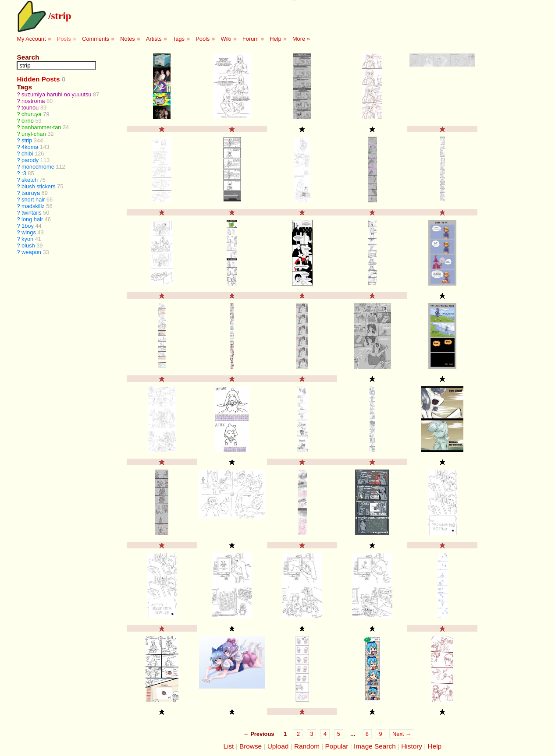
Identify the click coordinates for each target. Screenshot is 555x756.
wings (29, 232)
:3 (24, 173)
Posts (64, 39)
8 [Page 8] (367, 734)
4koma (30, 147)
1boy (28, 226)
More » (301, 39)
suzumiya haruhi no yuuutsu (56, 94)
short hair (33, 200)
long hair (32, 219)
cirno (28, 121)
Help (275, 39)
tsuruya (31, 193)
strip (61, 16)
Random (307, 746)
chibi (27, 154)
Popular (337, 746)
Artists (154, 39)
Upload (278, 746)
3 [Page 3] (311, 734)
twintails (32, 213)
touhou (30, 108)
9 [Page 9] (380, 734)
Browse (251, 746)
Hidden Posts (38, 79)
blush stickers (39, 186)
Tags (179, 39)
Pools (203, 39)
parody (30, 160)
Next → (402, 734)
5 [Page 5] (339, 734)
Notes (127, 39)
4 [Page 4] (325, 734)
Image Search (375, 746)
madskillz (33, 206)
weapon (31, 252)
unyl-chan (34, 134)
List (228, 746)
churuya (32, 114)
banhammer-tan (41, 127)
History (412, 746)
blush (28, 246)
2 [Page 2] (298, 734)
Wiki (226, 39)
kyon (27, 239)
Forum (251, 39)
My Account (31, 39)
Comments (96, 39)
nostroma (33, 101)
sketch (30, 180)
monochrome (38, 167)
